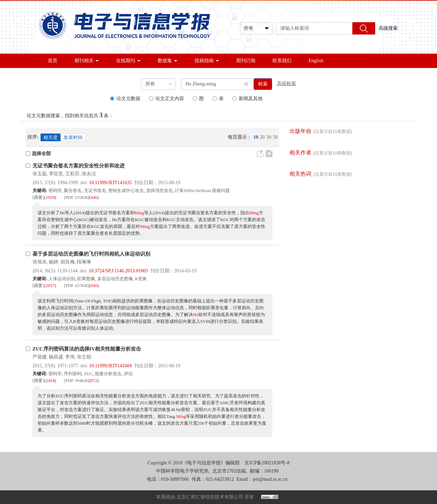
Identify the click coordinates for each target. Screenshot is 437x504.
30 (269, 137)
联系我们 (282, 61)
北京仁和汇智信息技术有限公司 (210, 497)
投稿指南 (207, 61)
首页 (53, 61)
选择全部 (38, 154)
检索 (263, 84)
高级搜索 (388, 28)
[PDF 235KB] (77, 197)
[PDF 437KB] (77, 285)
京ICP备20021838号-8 (267, 463)
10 (256, 137)
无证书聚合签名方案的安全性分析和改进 (79, 166)
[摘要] (38, 197)
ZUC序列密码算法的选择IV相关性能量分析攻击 (87, 349)
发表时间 (73, 138)
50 (275, 137)
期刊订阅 (246, 61)
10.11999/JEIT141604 (110, 366)
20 (262, 137)
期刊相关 (87, 61)
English (316, 61)
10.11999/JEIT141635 (110, 183)
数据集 (168, 61)
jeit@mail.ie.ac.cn (270, 479)
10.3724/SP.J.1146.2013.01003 (118, 271)
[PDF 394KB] (77, 380)
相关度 (51, 138)
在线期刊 (128, 61)
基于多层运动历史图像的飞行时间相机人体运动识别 (91, 254)
